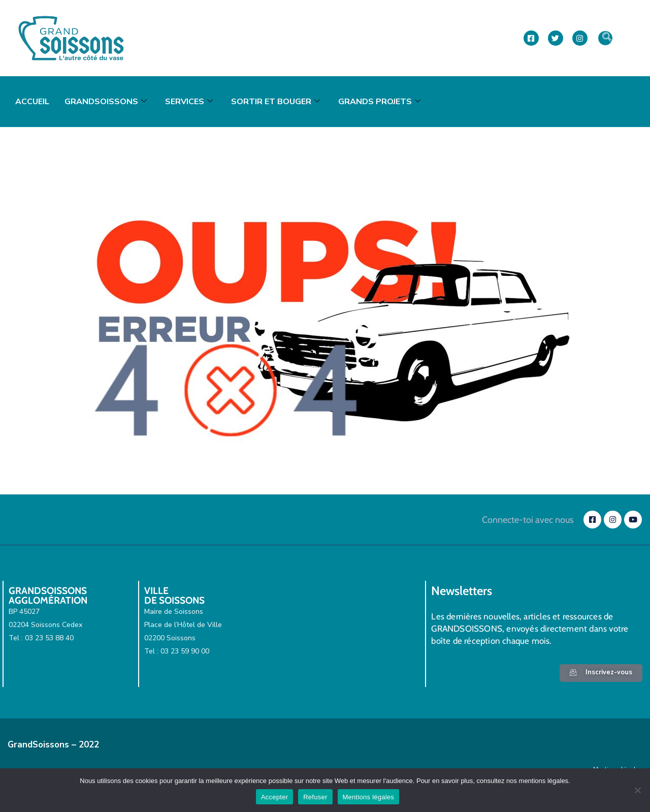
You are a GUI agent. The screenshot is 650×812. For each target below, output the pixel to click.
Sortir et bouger (275, 102)
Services (189, 102)
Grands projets (379, 102)
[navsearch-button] (605, 38)
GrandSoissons (106, 102)
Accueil (32, 102)
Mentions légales (369, 797)
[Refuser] (637, 790)
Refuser (315, 797)
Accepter (274, 797)
